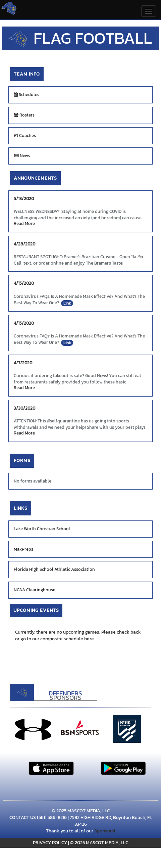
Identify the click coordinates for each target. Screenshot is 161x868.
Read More (24, 224)
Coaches (25, 135)
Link (67, 303)
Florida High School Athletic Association (54, 569)
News (22, 156)
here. (90, 639)
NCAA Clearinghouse (35, 590)
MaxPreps (23, 549)
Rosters (24, 115)
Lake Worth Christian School (42, 529)
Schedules (26, 95)
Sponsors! (105, 831)
